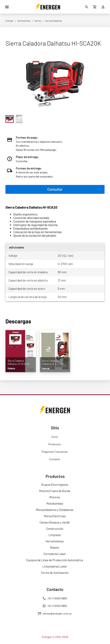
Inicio (55, 437)
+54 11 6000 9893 (55, 598)
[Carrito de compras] (95, 7)
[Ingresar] (103, 7)
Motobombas (55, 503)
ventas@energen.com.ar (55, 614)
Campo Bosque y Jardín (55, 522)
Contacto (55, 459)
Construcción (55, 529)
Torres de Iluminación (55, 573)
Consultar (55, 189)
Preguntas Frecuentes (55, 452)
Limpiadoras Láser (55, 566)
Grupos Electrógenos (55, 485)
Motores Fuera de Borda (55, 491)
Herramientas (55, 541)
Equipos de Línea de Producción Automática (55, 560)
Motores (55, 497)
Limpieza (55, 535)
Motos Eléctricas (55, 516)
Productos (55, 444)
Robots (55, 547)
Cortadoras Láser (55, 554)
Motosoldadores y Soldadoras (55, 510)
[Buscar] (87, 7)
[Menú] (7, 7)
